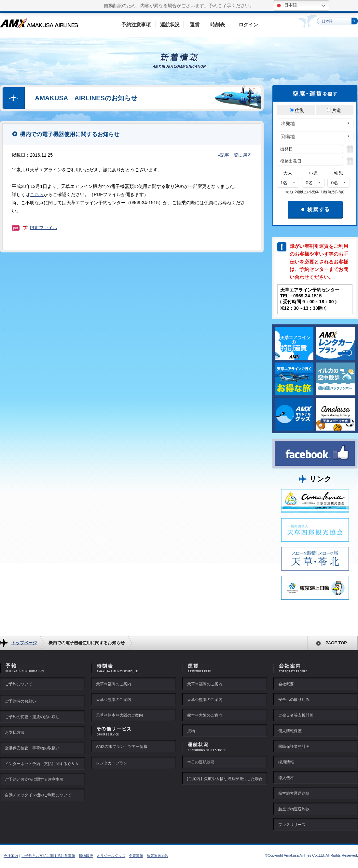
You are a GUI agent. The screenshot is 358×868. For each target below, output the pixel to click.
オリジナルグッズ (111, 856)
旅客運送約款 (158, 856)
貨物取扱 (86, 856)
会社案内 (11, 856)
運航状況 (170, 25)
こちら (37, 194)
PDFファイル (44, 227)
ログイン (248, 25)
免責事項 (136, 856)
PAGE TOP (336, 643)
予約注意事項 (136, 25)
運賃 (195, 25)
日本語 (286, 6)
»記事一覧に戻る (235, 155)
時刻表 (218, 25)
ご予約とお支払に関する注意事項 (48, 856)
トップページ (24, 643)
